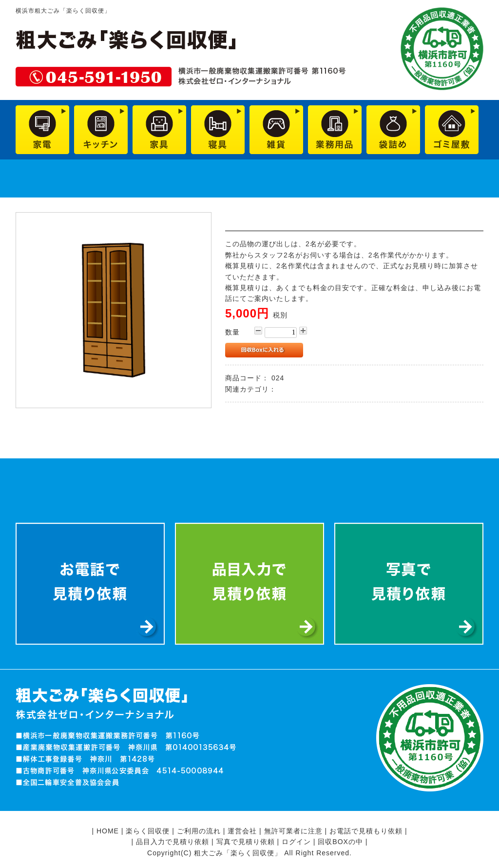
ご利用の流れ (199, 831)
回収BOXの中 (340, 842)
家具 (286, 389)
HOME (108, 831)
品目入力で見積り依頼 (173, 842)
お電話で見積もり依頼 (366, 831)
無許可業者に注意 (293, 831)
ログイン (296, 842)
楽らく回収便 (148, 831)
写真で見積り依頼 (246, 842)
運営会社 (242, 831)
